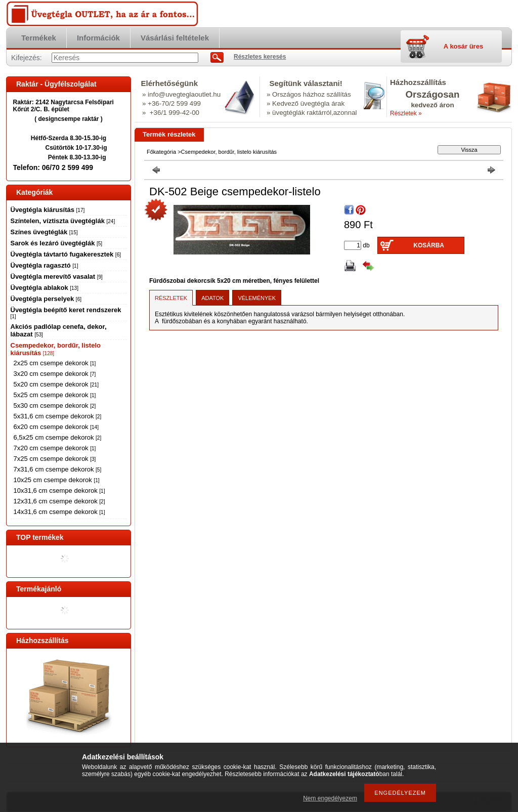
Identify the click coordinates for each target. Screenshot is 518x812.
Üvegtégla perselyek (46, 299)
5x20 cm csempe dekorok (56, 384)
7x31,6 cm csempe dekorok (58, 469)
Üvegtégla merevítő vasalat (57, 276)
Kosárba (429, 245)
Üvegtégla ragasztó (45, 265)
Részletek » (406, 113)
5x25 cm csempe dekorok (55, 395)
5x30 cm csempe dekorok (55, 405)
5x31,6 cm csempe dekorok (58, 416)
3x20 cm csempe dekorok (55, 374)
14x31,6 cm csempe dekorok (59, 512)
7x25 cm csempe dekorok (55, 459)
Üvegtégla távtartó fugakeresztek (66, 254)
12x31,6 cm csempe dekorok (59, 501)
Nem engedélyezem (330, 798)
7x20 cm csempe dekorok (55, 448)
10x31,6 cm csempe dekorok (59, 490)
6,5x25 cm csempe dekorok (58, 437)
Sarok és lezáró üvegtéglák (57, 243)
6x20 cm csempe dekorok (56, 427)
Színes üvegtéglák (44, 232)
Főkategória (161, 152)
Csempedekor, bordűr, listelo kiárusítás (229, 152)
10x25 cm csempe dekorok (57, 480)
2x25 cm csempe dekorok (55, 363)
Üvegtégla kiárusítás (48, 210)
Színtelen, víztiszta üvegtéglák (63, 221)
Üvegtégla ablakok (45, 288)
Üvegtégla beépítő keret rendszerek (66, 313)
